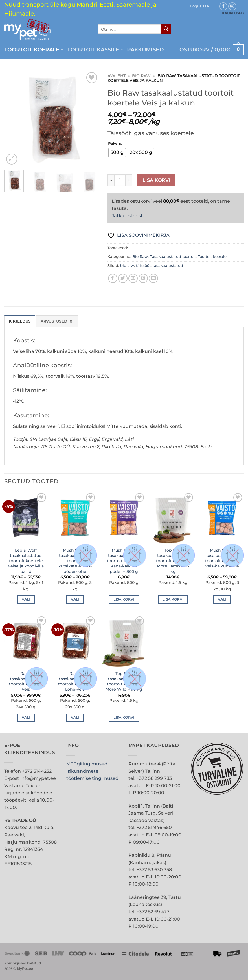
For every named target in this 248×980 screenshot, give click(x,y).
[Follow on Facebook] (223, 6)
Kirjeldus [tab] (20, 321)
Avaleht (117, 76)
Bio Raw (141, 76)
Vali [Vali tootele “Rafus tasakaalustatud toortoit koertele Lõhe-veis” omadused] (75, 718)
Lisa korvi (156, 180)
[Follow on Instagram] (232, 6)
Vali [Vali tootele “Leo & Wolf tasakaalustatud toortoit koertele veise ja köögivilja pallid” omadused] (26, 599)
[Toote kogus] (120, 180)
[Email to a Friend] (133, 278)
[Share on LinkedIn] (153, 278)
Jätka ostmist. (128, 216)
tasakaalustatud (168, 266)
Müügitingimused (87, 764)
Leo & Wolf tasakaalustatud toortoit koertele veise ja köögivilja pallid (26, 561)
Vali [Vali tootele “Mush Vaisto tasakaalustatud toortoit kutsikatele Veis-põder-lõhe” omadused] (75, 599)
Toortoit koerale (34, 50)
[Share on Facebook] (113, 278)
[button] (199, 6)
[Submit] (166, 29)
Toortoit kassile (95, 50)
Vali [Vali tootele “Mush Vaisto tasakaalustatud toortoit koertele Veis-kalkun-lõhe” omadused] (222, 599)
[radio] (117, 153)
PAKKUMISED (145, 50)
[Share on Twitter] (123, 278)
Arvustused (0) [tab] (57, 321)
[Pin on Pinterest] (143, 278)
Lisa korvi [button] (124, 599)
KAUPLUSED (233, 13)
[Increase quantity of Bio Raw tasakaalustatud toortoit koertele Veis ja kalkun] (129, 180)
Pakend (115, 144)
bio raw (127, 266)
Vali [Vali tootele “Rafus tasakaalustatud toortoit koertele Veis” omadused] (26, 718)
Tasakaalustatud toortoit (173, 257)
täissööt (143, 266)
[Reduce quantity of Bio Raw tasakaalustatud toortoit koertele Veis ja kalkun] (111, 180)
